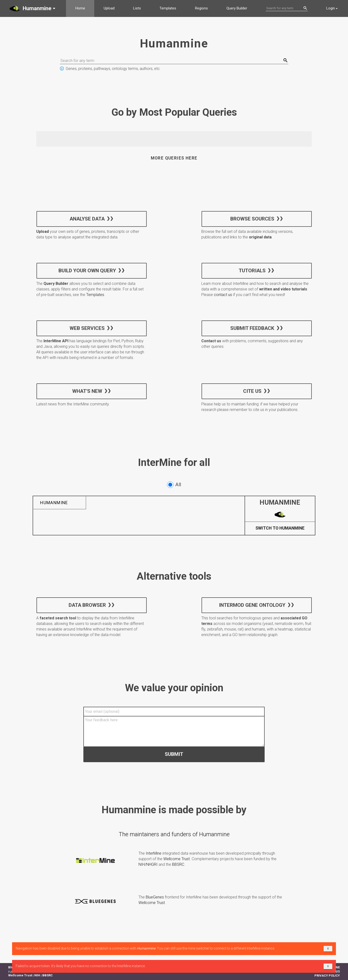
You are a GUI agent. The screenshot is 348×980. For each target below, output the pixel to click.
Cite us (252, 391)
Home (80, 8)
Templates (168, 8)
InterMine (154, 853)
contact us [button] (223, 295)
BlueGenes (155, 897)
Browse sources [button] (252, 219)
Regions (201, 8)
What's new (87, 391)
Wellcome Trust (177, 859)
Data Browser (87, 605)
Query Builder (237, 8)
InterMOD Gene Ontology (252, 605)
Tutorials (252, 271)
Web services (87, 328)
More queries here (174, 158)
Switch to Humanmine (280, 528)
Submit (174, 754)
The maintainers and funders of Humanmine (174, 834)
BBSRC (178, 864)
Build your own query (87, 271)
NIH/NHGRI (148, 864)
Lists (137, 8)
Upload (109, 8)
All (174, 485)
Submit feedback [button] (252, 328)
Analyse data (87, 219)
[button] (33, 8)
